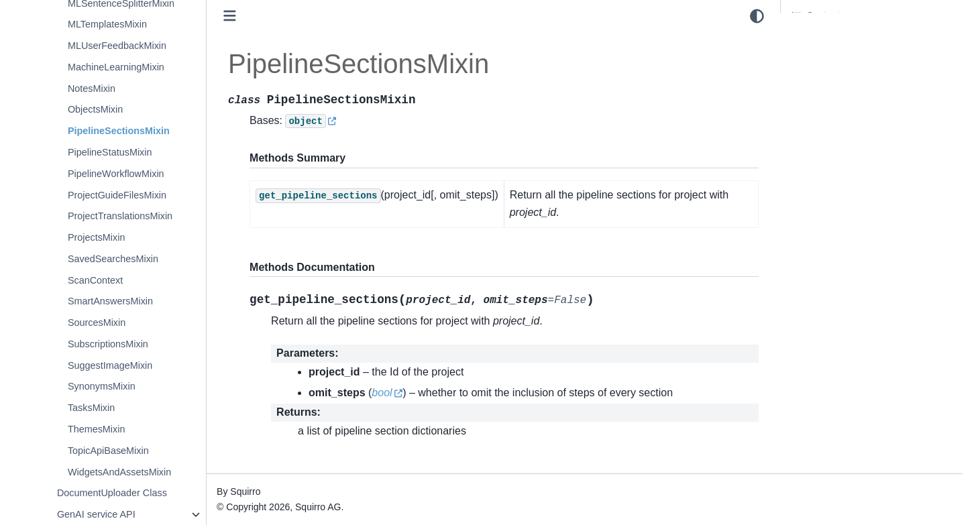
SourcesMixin (97, 323)
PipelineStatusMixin (110, 152)
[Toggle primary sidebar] (230, 16)
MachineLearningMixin (116, 67)
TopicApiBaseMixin (108, 451)
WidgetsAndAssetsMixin (119, 472)
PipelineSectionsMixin (119, 131)
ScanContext (95, 280)
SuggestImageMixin (110, 365)
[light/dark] (757, 16)
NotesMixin (92, 89)
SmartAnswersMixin (110, 301)
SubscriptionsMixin (108, 344)
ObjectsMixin (95, 109)
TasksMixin (91, 408)
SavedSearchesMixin (113, 259)
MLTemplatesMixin (107, 24)
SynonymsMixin (102, 386)
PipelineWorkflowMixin (116, 174)
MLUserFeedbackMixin (117, 46)
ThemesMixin (97, 429)
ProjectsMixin (97, 237)
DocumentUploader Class (112, 493)
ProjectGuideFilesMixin (117, 195)
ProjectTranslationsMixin (120, 216)
